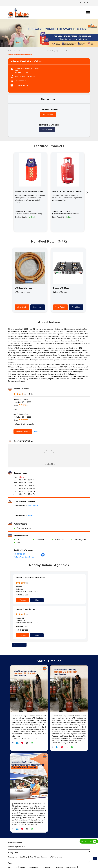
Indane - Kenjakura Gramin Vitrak (30, 578)
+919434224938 (22, 630)
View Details (22, 307)
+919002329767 (21, 81)
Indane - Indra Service (25, 609)
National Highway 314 (16, 847)
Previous (10, 192)
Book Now (38, 307)
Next (88, 192)
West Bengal (33, 505)
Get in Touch (48, 115)
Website (23, 600)
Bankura (31, 515)
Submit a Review (23, 432)
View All (37, 432)
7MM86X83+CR (19, 554)
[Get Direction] (43, 556)
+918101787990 (22, 595)
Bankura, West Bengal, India (24, 557)
